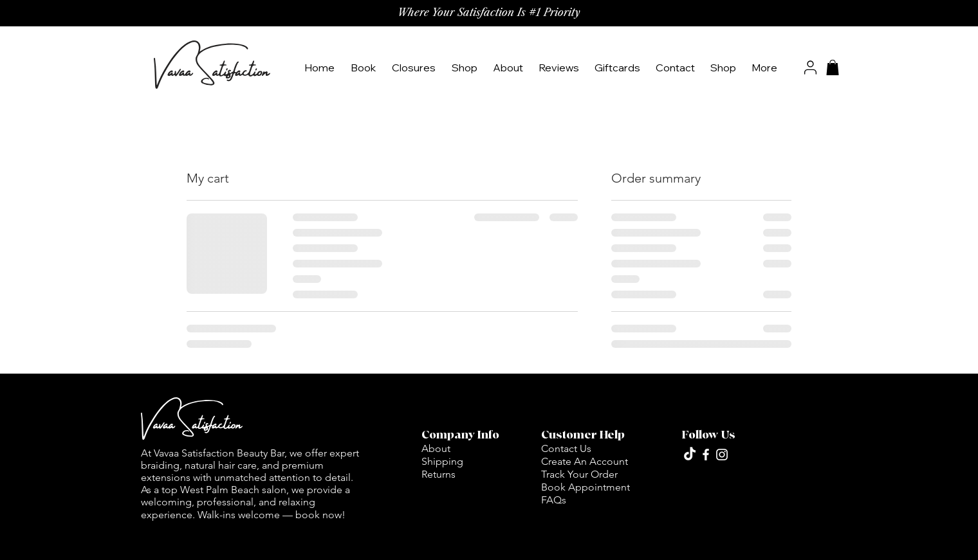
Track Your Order (579, 474)
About (436, 448)
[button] (466, 68)
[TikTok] (690, 455)
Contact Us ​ (567, 448)
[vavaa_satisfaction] (706, 455)
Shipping (442, 461)
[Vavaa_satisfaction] (722, 455)
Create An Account (585, 461)
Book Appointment (586, 487)
